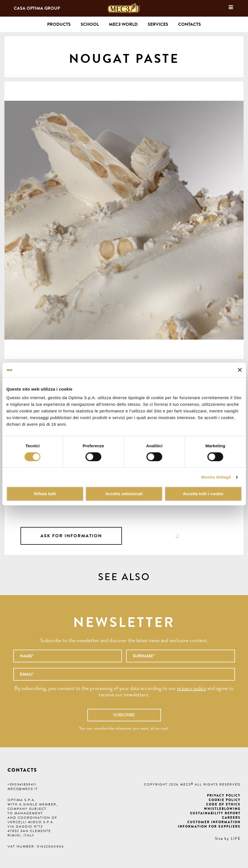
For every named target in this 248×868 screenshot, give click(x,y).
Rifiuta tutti (45, 494)
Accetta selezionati (124, 494)
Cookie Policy (225, 800)
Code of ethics (223, 804)
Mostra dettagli (216, 477)
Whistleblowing (222, 809)
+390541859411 (22, 784)
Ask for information (71, 536)
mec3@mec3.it (23, 789)
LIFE (236, 839)
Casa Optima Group (37, 8)
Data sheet (177, 536)
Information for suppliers (209, 826)
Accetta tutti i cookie (203, 494)
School (90, 24)
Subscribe (124, 715)
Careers (231, 818)
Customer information (214, 822)
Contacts (190, 24)
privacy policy (192, 688)
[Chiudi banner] (240, 370)
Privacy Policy (224, 795)
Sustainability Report (215, 813)
